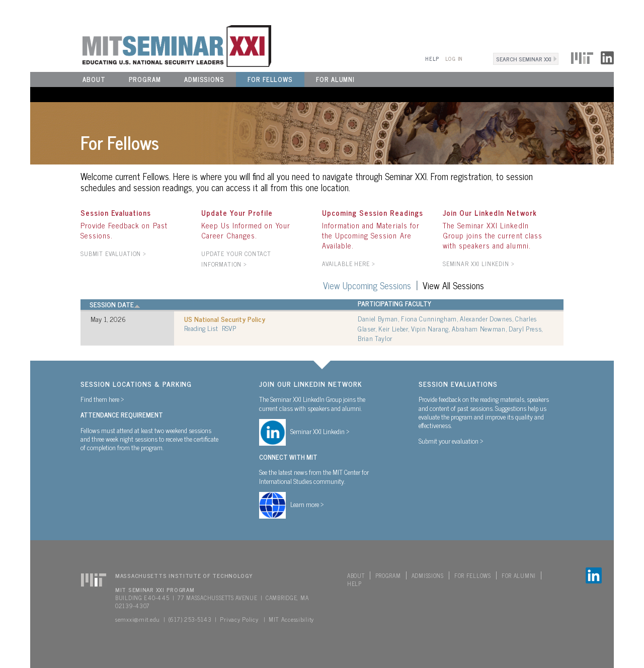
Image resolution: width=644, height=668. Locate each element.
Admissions (204, 79)
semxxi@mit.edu (138, 619)
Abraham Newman (478, 328)
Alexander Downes (486, 318)
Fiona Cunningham (429, 318)
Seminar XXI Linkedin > (320, 431)
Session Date (115, 305)
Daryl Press (525, 328)
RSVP (229, 328)
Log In (454, 59)
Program (145, 79)
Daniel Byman (378, 318)
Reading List (201, 328)
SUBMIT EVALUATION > (113, 254)
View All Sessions (453, 285)
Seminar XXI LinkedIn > (478, 264)
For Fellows (270, 79)
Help (432, 59)
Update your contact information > (236, 259)
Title (192, 303)
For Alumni (335, 79)
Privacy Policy (239, 619)
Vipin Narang (430, 328)
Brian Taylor (375, 338)
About (94, 79)
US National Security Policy (225, 319)
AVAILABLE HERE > (348, 264)
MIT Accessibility (291, 619)
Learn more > (307, 504)
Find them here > (102, 399)
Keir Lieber (393, 328)
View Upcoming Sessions (367, 285)
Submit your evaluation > (451, 441)
